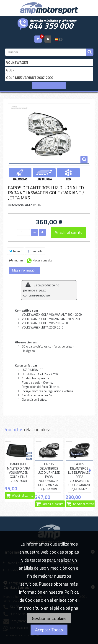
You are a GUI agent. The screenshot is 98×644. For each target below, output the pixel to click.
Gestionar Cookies (49, 618)
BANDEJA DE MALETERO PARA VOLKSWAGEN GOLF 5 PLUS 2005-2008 (19, 472)
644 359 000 (51, 25)
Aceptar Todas (49, 630)
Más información (24, 270)
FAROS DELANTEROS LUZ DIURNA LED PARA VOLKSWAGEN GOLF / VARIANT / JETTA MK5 (49, 477)
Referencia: (16, 205)
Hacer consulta (42, 260)
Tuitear (15, 251)
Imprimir (19, 260)
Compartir (35, 251)
